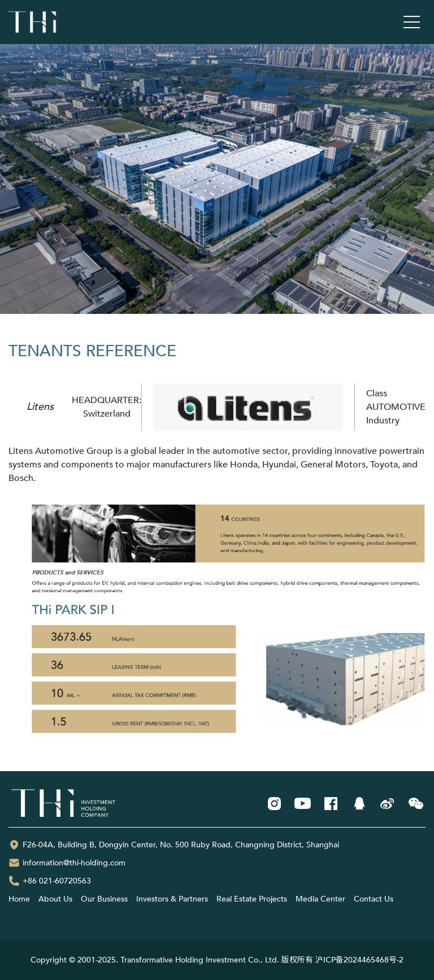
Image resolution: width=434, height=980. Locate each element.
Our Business (104, 899)
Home (19, 899)
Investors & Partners (172, 899)
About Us (55, 899)
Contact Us (374, 899)
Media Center (320, 899)
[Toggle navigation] (412, 22)
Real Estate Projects (252, 899)
